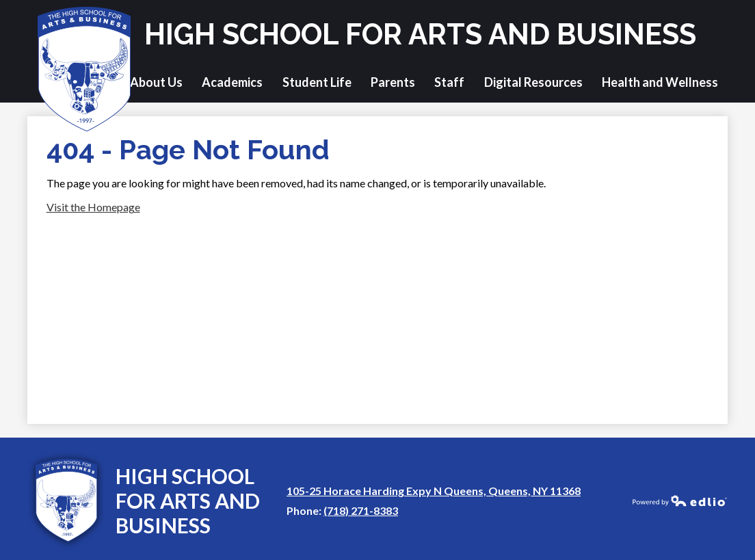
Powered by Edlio (680, 501)
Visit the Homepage (93, 207)
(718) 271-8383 (361, 510)
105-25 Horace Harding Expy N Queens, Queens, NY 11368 (434, 491)
